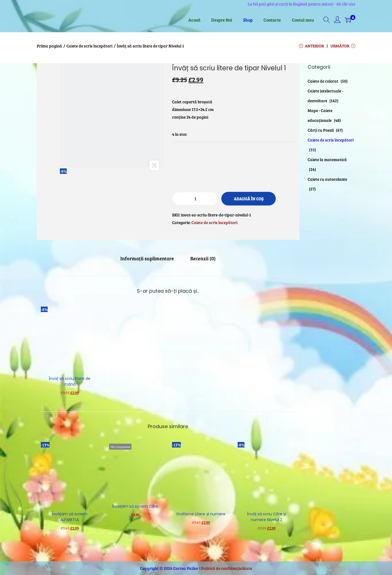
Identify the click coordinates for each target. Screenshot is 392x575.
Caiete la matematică (327, 159)
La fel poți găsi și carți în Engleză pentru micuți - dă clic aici (301, 4)
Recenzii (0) (203, 258)
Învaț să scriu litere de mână (70, 381)
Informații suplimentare (147, 258)
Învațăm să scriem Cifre (135, 506)
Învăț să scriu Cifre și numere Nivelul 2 (267, 517)
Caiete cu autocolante (327, 179)
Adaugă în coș (249, 199)
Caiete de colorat (323, 81)
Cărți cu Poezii (321, 130)
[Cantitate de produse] (195, 199)
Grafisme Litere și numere (201, 514)
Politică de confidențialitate (227, 568)
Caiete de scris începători (89, 46)
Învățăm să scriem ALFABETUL (70, 517)
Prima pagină (49, 46)
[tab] (147, 258)
